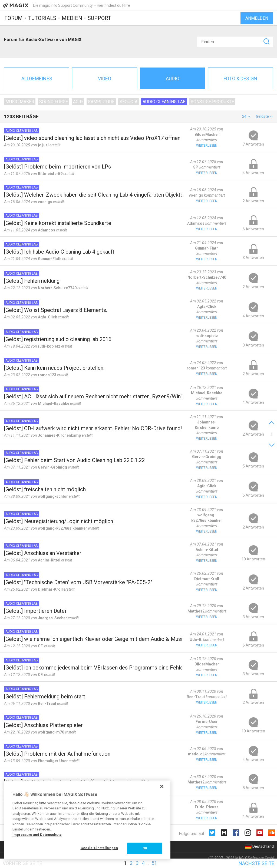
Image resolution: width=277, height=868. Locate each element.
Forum (14, 18)
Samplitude (101, 102)
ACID (78, 102)
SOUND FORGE (54, 102)
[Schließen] (162, 786)
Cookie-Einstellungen (99, 848)
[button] (246, 116)
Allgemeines (37, 78)
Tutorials (42, 18)
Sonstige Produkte (212, 102)
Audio (173, 78)
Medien (72, 18)
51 (154, 863)
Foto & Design (240, 78)
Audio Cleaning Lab (164, 102)
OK (145, 848)
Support (99, 18)
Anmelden (257, 18)
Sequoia (128, 102)
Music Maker (20, 102)
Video (105, 78)
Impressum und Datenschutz (37, 835)
